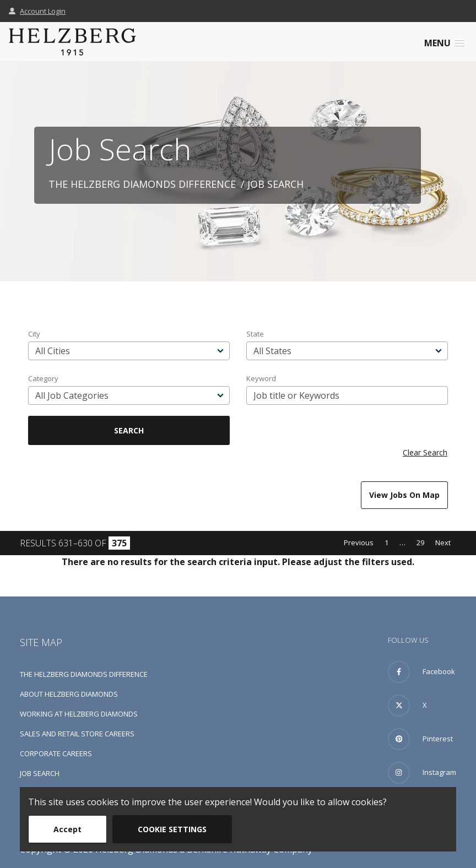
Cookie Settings (172, 829)
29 (420, 542)
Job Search (40, 773)
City (34, 334)
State (255, 334)
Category (43, 378)
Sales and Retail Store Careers (77, 734)
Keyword (261, 378)
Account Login (37, 11)
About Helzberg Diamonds (69, 694)
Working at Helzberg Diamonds (79, 714)
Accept (67, 829)
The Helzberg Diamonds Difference (142, 184)
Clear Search (425, 452)
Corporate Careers (56, 753)
